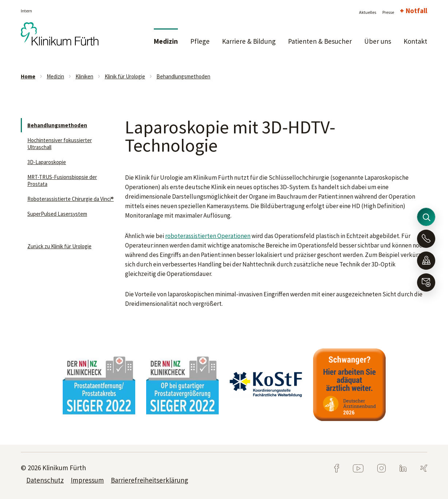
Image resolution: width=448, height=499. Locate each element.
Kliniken (84, 76)
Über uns (378, 41)
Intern (26, 11)
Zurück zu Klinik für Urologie (59, 246)
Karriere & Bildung (249, 41)
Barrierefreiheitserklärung (149, 480)
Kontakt (415, 41)
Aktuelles (368, 12)
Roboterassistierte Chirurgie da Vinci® (71, 199)
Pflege (200, 41)
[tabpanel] (99, 385)
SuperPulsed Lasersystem (57, 214)
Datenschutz (45, 480)
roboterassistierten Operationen (208, 236)
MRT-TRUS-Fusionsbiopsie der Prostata (62, 180)
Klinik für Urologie (125, 76)
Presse (388, 12)
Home (28, 76)
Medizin (166, 41)
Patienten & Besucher (320, 41)
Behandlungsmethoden (183, 76)
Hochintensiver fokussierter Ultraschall (60, 144)
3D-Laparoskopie (47, 162)
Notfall (416, 11)
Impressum (87, 480)
